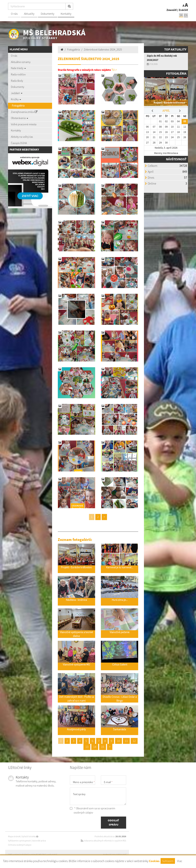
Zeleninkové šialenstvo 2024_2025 (103, 50)
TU (113, 70)
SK (181, 15)
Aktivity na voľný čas (22, 137)
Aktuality (29, 14)
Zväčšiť (183, 10)
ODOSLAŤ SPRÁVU (113, 822)
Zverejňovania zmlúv (24, 112)
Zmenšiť (172, 10)
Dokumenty (48, 14)
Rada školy (17, 81)
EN (186, 15)
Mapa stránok (14, 836)
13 (87, 747)
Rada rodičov (18, 74)
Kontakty (66, 14)
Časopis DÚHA (19, 143)
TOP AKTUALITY (175, 49)
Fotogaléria (18, 106)
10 (118, 741)
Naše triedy (18, 68)
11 (126, 741)
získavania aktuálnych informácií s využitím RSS (103, 841)
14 (95, 747)
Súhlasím (168, 861)
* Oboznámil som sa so (93, 810)
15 (103, 747)
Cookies (154, 861)
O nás (14, 14)
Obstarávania (20, 118)
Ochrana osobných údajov (20, 845)
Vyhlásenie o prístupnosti (20, 841)
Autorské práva (39, 841)
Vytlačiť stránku (30, 836)
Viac (180, 861)
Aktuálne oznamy (21, 62)
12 (134, 741)
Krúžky (16, 99)
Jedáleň (17, 93)
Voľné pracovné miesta (24, 124)
